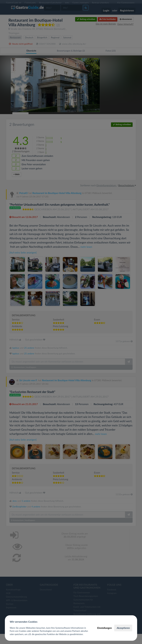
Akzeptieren (123, 628)
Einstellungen (105, 628)
